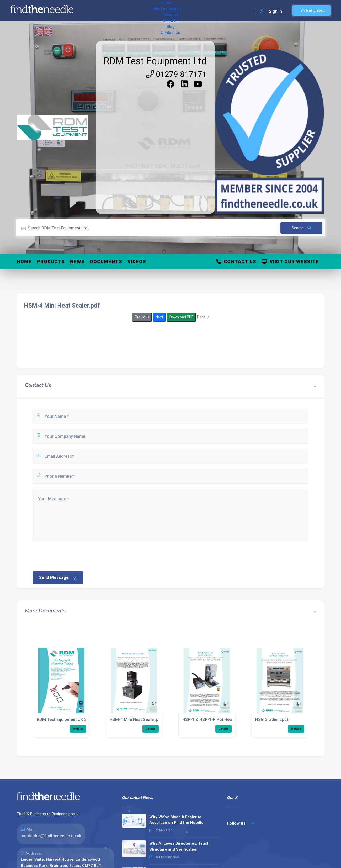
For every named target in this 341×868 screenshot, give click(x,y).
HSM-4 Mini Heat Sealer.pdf (136, 720)
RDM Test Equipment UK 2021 (65, 720)
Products (51, 262)
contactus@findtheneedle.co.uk (52, 836)
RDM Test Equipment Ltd (155, 61)
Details (78, 729)
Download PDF (181, 317)
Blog (191, 10)
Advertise (150, 10)
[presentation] (72, 556)
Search (302, 228)
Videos (137, 262)
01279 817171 (176, 74)
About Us (173, 10)
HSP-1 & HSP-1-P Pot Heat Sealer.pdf (218, 720)
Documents (106, 262)
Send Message (58, 578)
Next (159, 317)
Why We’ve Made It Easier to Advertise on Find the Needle (176, 820)
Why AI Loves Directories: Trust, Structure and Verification (179, 846)
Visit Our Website (290, 262)
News (77, 262)
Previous (142, 317)
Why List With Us (119, 10)
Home (93, 10)
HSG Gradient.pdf (272, 720)
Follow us (240, 823)
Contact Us (212, 10)
